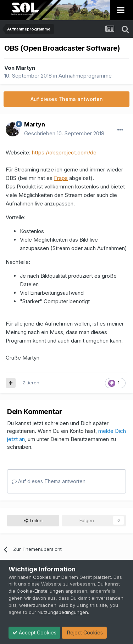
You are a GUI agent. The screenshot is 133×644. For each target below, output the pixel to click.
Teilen (33, 520)
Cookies (42, 577)
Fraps (61, 178)
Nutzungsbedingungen (63, 612)
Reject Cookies (84, 632)
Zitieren (31, 383)
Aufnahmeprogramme (85, 76)
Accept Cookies (34, 632)
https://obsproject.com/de (64, 152)
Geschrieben (64, 133)
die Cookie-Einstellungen (36, 591)
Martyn (26, 68)
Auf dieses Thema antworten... (50, 481)
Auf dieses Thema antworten (67, 99)
